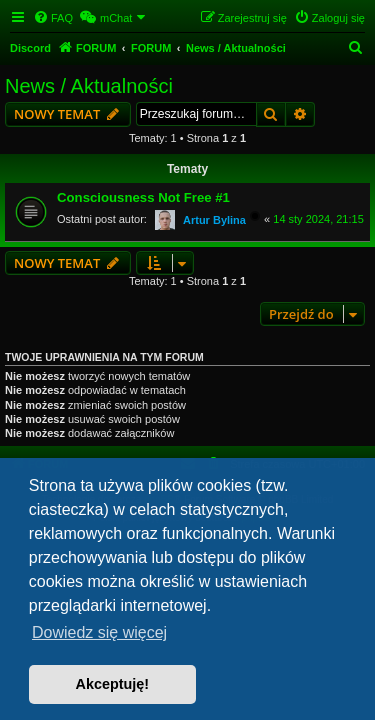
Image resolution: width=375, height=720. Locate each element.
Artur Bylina (214, 220)
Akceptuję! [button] (113, 684)
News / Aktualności (89, 86)
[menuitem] (53, 18)
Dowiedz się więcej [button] (99, 632)
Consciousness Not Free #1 (143, 197)
